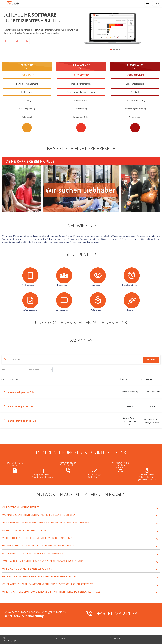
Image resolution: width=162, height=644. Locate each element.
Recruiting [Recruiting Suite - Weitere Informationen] (27, 66)
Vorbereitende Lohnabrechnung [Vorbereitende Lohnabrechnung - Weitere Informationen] (81, 92)
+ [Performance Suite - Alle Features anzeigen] (135, 128)
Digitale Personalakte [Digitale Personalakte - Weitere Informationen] (81, 84)
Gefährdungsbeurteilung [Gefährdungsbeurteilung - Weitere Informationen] (135, 109)
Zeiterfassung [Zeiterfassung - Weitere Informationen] (81, 109)
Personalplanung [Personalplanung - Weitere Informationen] (27, 109)
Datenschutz (115, 638)
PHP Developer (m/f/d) (21, 392)
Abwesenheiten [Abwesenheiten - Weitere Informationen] (81, 100)
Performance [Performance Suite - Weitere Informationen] (135, 66)
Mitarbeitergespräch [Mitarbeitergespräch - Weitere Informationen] (135, 84)
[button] (111, 49)
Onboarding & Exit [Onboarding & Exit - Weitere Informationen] (81, 117)
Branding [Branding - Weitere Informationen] (27, 100)
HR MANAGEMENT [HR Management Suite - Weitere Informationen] (81, 66)
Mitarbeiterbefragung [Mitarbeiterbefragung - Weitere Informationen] (135, 100)
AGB (4, 638)
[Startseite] (16, 3)
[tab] (81, 507)
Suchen (151, 360)
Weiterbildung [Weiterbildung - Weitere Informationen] (135, 117)
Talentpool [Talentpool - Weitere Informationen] (27, 117)
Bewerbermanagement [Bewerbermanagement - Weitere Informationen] (27, 84)
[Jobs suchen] (75, 359)
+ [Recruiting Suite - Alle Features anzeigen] (27, 128)
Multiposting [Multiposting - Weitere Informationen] (27, 92)
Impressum (61, 638)
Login (156, 3)
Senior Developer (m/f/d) (22, 421)
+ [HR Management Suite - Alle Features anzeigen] (81, 128)
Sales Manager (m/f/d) (21, 407)
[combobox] (14, 370)
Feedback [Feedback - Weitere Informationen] (135, 92)
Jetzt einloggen (17, 41)
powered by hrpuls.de (11, 640)
